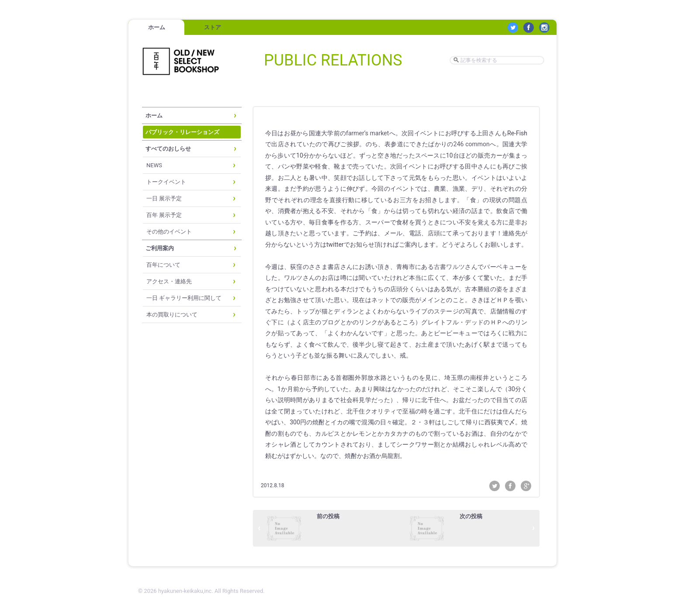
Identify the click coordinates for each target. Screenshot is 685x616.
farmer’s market (367, 133)
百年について (163, 265)
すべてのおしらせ (168, 149)
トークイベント (166, 182)
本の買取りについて (172, 315)
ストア (213, 27)
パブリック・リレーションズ (182, 132)
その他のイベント (169, 232)
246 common (472, 144)
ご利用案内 (160, 248)
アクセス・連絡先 (169, 281)
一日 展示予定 (164, 198)
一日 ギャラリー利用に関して (184, 298)
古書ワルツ (449, 267)
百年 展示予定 (164, 215)
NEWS (154, 165)
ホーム (157, 27)
